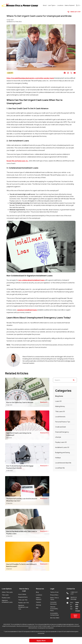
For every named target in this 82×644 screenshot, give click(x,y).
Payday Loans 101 (61, 442)
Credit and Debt (61, 427)
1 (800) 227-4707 (74, 12)
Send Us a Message (72, 598)
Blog (37, 592)
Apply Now (75, 616)
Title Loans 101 (60, 411)
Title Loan (23, 600)
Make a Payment (39, 599)
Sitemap (39, 605)
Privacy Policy (54, 595)
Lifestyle (58, 437)
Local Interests (60, 417)
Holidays (58, 458)
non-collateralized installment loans (31, 280)
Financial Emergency (62, 432)
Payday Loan (23, 603)
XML (37, 608)
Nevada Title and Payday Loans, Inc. (17, 161)
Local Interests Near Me (63, 463)
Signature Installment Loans (7, 601)
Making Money (60, 406)
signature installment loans (27, 310)
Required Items (23, 597)
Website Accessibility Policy (54, 609)
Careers (38, 602)
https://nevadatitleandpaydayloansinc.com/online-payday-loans (30, 78)
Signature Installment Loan (23, 607)
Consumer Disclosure (53, 603)
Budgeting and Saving (62, 452)
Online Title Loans (7, 592)
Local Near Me (60, 468)
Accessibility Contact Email (54, 614)
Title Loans (5, 595)
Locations (39, 595)
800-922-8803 (55, 618)
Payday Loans (6, 598)
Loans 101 (10, 73)
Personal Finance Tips (63, 422)
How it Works (22, 594)
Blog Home (59, 396)
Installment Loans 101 (62, 447)
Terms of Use (54, 592)
